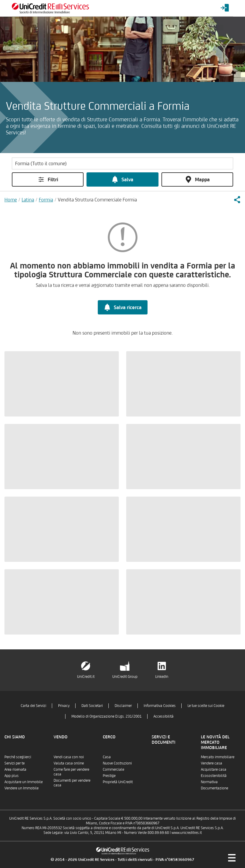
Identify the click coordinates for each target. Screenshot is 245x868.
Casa (107, 757)
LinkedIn (162, 677)
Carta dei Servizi (33, 706)
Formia (46, 200)
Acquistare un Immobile (24, 782)
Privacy (64, 706)
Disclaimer (123, 706)
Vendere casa (212, 763)
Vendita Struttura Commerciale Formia (97, 200)
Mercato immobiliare (218, 757)
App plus (12, 776)
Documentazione (214, 788)
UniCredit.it (86, 677)
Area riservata (15, 769)
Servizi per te (15, 763)
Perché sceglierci (18, 757)
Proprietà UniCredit (118, 782)
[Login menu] (225, 8)
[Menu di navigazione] (232, 858)
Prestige (109, 776)
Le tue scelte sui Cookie (206, 706)
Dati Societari (92, 706)
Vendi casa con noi (69, 757)
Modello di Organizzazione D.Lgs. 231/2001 (107, 716)
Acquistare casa (214, 769)
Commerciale (113, 769)
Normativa (209, 782)
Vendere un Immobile (21, 788)
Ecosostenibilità (214, 776)
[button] (237, 200)
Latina (28, 200)
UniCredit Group (125, 677)
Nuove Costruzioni (117, 763)
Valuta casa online (69, 763)
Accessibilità (164, 716)
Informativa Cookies (160, 706)
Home (11, 200)
